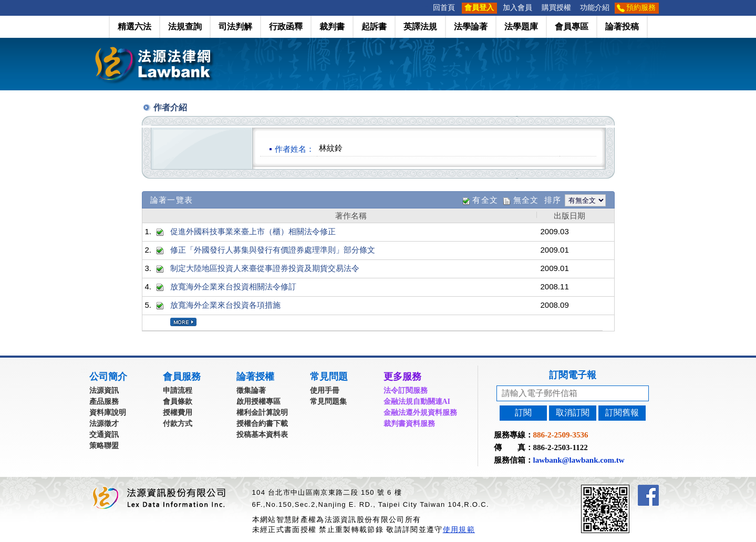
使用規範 (459, 529)
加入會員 (517, 8)
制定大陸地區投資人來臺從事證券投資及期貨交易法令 (265, 268)
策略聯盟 (104, 446)
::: (425, 8)
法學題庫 (521, 27)
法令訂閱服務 (406, 390)
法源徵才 (104, 424)
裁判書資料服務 (409, 424)
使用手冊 (325, 390)
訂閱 (523, 413)
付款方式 (178, 424)
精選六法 (134, 27)
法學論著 (471, 27)
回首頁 (444, 8)
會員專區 (572, 27)
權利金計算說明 (262, 413)
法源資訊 (104, 390)
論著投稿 (622, 27)
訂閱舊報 (622, 413)
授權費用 (178, 413)
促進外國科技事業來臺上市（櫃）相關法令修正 (253, 231)
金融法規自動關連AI (417, 402)
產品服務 (104, 402)
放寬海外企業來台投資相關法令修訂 (233, 286)
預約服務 (641, 8)
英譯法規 (420, 27)
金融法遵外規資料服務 (420, 413)
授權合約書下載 (262, 424)
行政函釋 (286, 27)
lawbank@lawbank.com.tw (579, 460)
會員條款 (178, 402)
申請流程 (178, 390)
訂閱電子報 (573, 375)
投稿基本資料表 (262, 435)
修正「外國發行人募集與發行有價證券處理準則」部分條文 (273, 250)
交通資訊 (104, 435)
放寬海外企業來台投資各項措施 (225, 305)
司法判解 (235, 27)
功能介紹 (595, 8)
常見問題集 (328, 402)
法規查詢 (185, 27)
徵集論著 (251, 390)
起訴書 (374, 27)
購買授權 (556, 8)
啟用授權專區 (258, 402)
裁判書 (332, 27)
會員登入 (479, 8)
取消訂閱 (573, 413)
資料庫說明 (108, 413)
